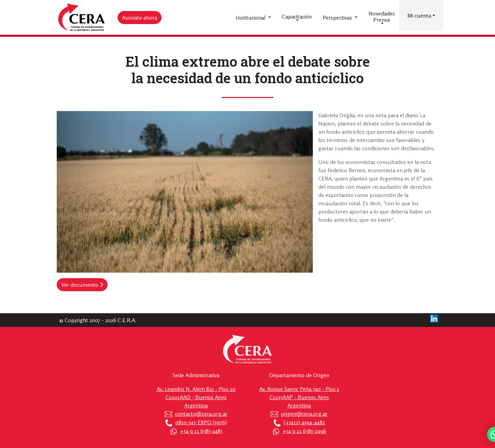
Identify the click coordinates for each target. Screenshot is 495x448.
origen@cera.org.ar (304, 414)
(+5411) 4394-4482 (304, 422)
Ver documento (82, 285)
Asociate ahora (140, 18)
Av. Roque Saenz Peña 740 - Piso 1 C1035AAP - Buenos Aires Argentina (299, 397)
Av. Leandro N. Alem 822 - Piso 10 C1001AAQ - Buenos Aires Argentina (196, 397)
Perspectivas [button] (338, 18)
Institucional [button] (251, 18)
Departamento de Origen (299, 375)
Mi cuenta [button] (419, 15)
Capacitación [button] (297, 17)
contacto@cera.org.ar (201, 414)
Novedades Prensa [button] (382, 17)
